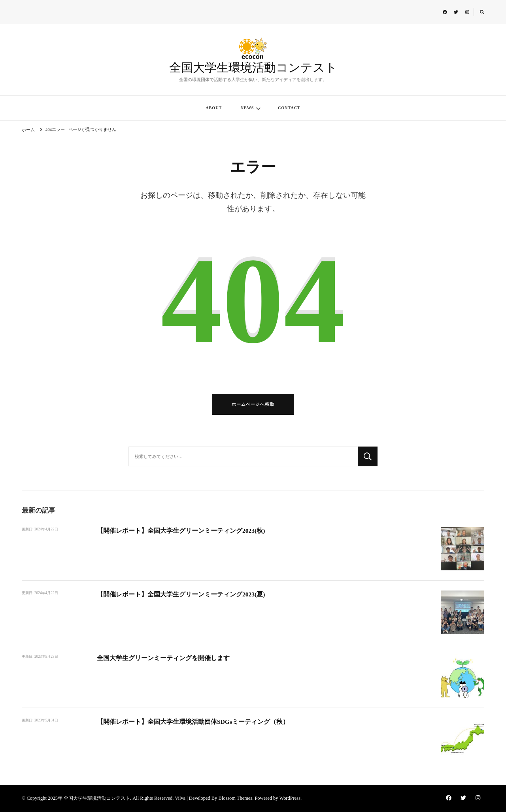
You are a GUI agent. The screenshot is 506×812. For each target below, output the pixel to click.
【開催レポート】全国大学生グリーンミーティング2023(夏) (181, 594)
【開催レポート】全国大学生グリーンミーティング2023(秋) (181, 531)
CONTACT (289, 108)
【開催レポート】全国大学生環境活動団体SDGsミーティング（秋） (193, 722)
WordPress (290, 798)
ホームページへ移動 (253, 404)
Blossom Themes (235, 798)
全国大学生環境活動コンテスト (253, 68)
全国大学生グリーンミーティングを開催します (163, 658)
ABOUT (214, 108)
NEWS (247, 108)
